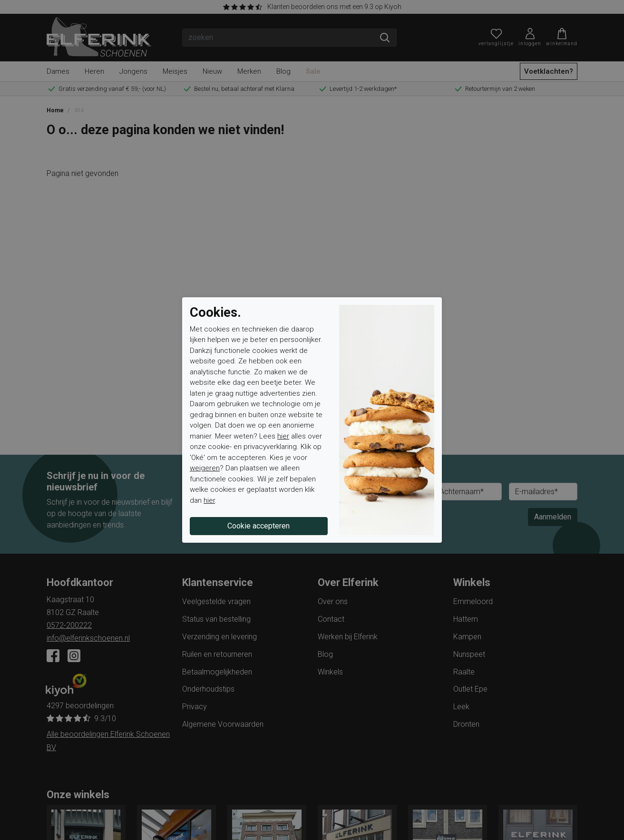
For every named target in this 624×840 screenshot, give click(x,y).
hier (283, 436)
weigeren (205, 468)
